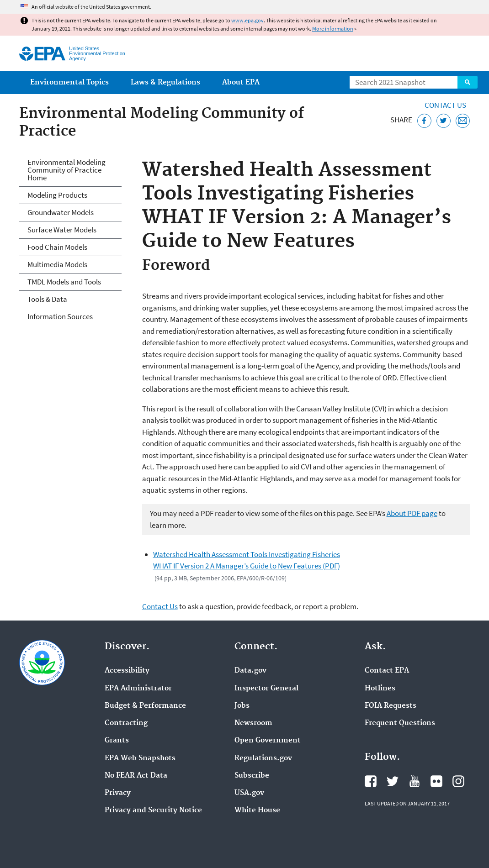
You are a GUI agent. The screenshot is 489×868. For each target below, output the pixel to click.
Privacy (118, 793)
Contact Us (445, 105)
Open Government (268, 741)
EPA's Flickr (436, 781)
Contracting (126, 723)
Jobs (242, 706)
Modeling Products (57, 195)
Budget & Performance (145, 706)
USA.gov (249, 793)
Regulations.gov (263, 758)
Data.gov (250, 671)
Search (468, 82)
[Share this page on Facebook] (424, 121)
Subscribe (252, 776)
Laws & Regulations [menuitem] (165, 82)
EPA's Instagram (458, 781)
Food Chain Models (57, 247)
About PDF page (412, 513)
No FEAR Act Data (136, 776)
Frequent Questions (400, 723)
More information (333, 29)
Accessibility (127, 671)
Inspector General (266, 689)
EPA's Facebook (371, 781)
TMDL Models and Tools (64, 282)
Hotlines (380, 689)
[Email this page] (463, 121)
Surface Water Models (62, 230)
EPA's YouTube (415, 781)
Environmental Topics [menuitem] (69, 82)
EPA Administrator (138, 689)
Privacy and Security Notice (153, 810)
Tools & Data (47, 299)
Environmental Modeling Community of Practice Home (66, 170)
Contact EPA (387, 671)
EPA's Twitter (393, 781)
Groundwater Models (61, 212)
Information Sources (60, 316)
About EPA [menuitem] (241, 82)
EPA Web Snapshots (140, 758)
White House (257, 810)
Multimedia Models (57, 264)
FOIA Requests (391, 706)
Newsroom (253, 723)
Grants (117, 741)
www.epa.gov (247, 20)
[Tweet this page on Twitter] (444, 121)
